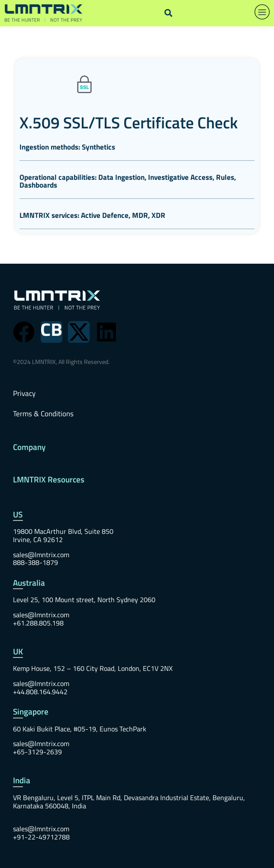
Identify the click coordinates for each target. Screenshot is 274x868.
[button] (169, 13)
